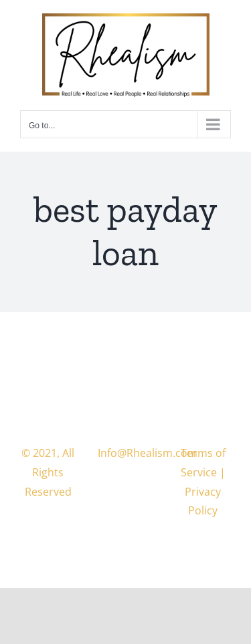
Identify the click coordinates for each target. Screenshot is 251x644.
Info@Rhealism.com (148, 453)
